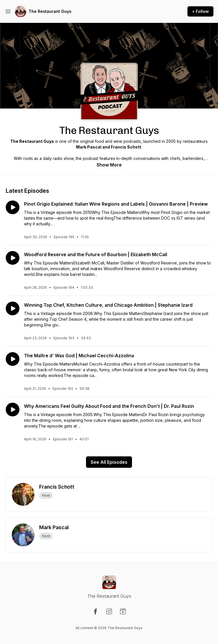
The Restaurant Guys (50, 11)
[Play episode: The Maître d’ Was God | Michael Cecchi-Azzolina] (13, 359)
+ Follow (200, 11)
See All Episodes (109, 462)
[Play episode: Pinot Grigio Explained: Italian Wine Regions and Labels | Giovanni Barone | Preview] (13, 207)
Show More (109, 165)
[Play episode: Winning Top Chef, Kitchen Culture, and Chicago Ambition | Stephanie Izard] (13, 308)
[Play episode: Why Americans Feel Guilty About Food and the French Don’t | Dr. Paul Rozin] (13, 410)
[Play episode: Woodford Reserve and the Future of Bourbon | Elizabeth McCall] (13, 258)
